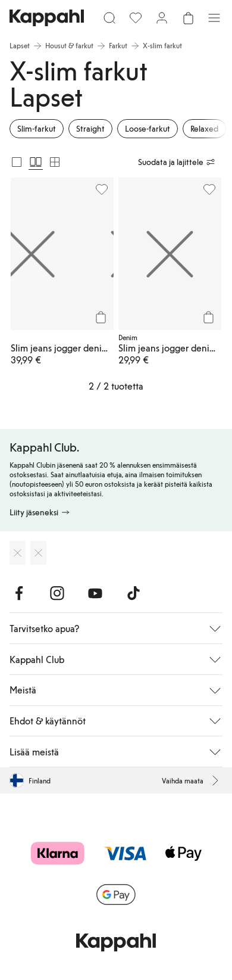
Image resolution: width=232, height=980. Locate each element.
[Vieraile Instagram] (57, 593)
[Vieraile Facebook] (19, 593)
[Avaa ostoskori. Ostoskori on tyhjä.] (188, 18)
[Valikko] (214, 18)
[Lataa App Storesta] (18, 553)
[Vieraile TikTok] (133, 593)
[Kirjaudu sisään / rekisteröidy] (162, 18)
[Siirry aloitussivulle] (47, 18)
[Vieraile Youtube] (95, 593)
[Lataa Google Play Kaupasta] (38, 553)
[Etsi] (109, 18)
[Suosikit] (136, 18)
